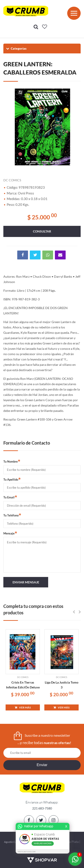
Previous (9, 127)
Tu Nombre (12, 461)
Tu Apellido (12, 479)
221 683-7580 (42, 808)
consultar (42, 231)
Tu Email (10, 497)
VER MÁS (23, 707)
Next (75, 127)
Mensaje (10, 533)
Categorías (16, 48)
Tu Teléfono (12, 515)
